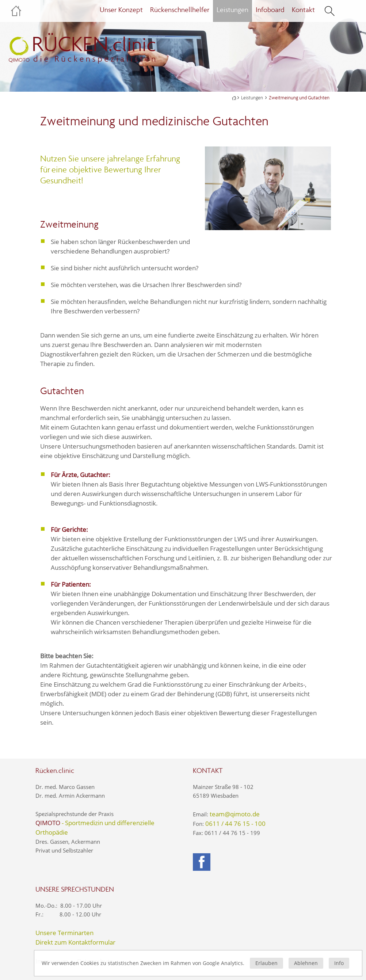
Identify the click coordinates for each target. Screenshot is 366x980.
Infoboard (270, 10)
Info (339, 963)
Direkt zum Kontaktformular (75, 942)
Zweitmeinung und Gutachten (299, 98)
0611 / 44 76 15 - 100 (235, 823)
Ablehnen (306, 963)
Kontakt (303, 10)
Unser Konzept (121, 10)
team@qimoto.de (235, 814)
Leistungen (252, 98)
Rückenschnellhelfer (180, 10)
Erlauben (266, 963)
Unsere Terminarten (64, 933)
